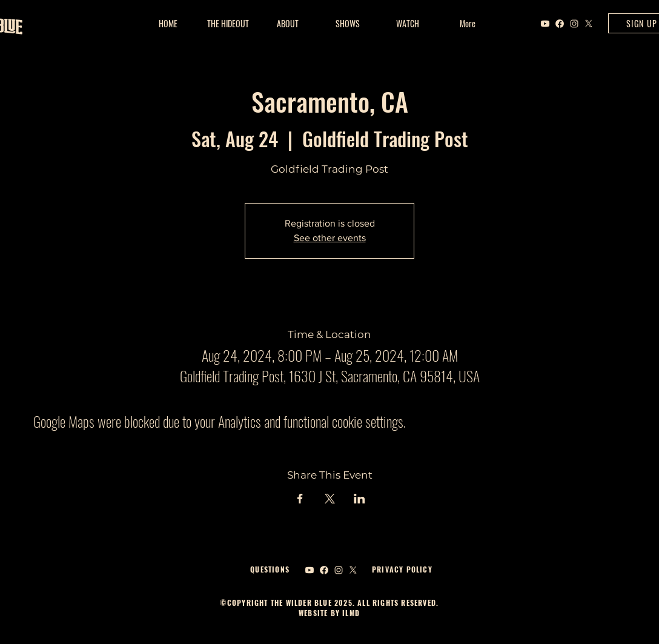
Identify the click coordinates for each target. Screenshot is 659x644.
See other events (330, 238)
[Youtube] (545, 24)
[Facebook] (560, 24)
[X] (589, 24)
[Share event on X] (330, 499)
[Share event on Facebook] (300, 499)
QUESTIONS (270, 569)
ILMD (350, 613)
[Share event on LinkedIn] (359, 499)
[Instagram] (574, 24)
